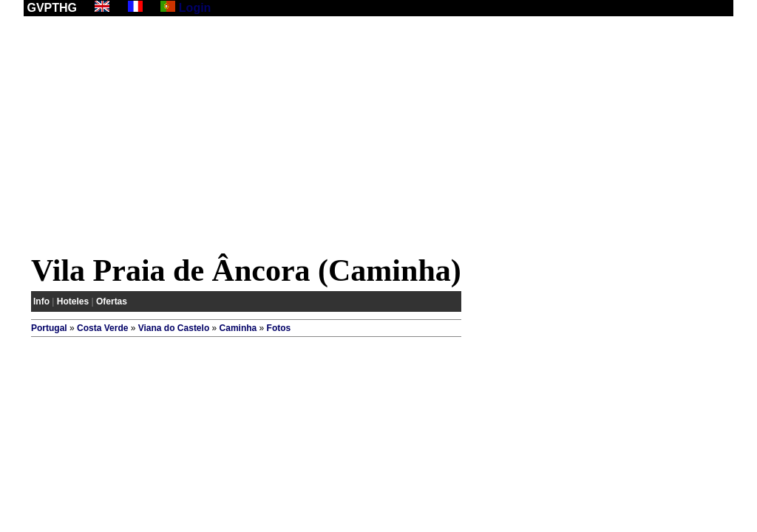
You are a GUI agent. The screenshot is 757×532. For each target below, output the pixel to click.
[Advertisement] (378, 138)
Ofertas (112, 301)
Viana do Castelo (174, 328)
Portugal (49, 328)
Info (41, 301)
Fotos (279, 328)
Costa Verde (102, 328)
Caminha (238, 328)
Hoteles (73, 301)
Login (195, 8)
